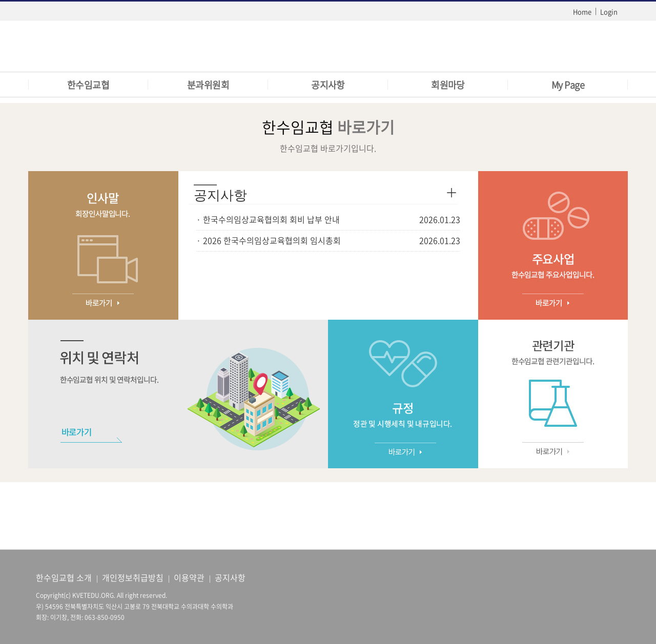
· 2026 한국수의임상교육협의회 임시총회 (269, 240)
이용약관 (189, 577)
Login (609, 12)
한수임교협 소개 (64, 577)
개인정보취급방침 (133, 577)
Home (582, 12)
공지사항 (230, 577)
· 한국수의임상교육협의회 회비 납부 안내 (268, 219)
